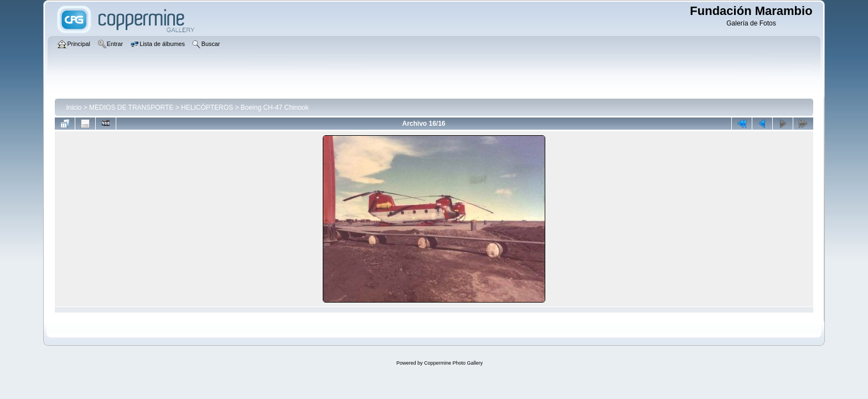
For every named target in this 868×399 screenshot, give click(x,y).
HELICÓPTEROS (207, 108)
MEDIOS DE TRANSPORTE (131, 108)
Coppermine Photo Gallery (453, 363)
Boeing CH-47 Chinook (275, 108)
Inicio (74, 108)
